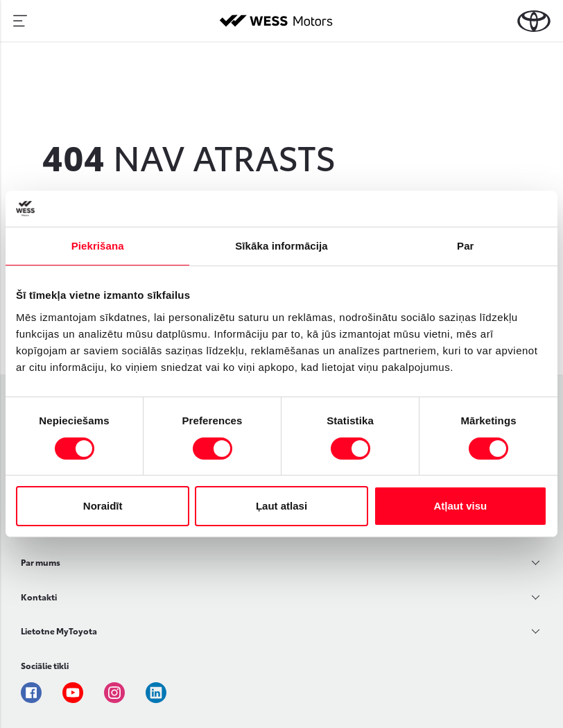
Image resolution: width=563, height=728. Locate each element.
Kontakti (39, 597)
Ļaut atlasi (281, 506)
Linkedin (156, 693)
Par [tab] (466, 246)
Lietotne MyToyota (59, 631)
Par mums (41, 562)
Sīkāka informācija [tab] (281, 246)
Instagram (114, 693)
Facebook (31, 693)
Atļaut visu (460, 506)
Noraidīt (103, 506)
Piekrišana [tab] (98, 246)
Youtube (73, 693)
